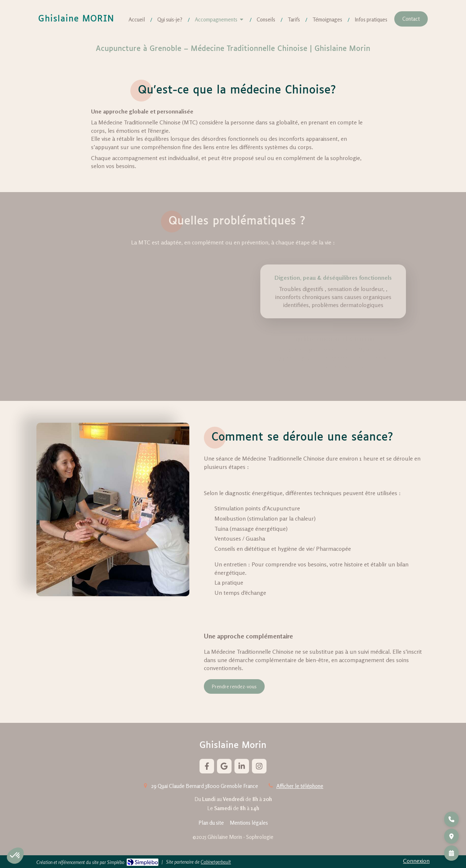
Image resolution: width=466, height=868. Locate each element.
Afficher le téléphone (300, 786)
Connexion (416, 861)
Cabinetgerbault (216, 862)
